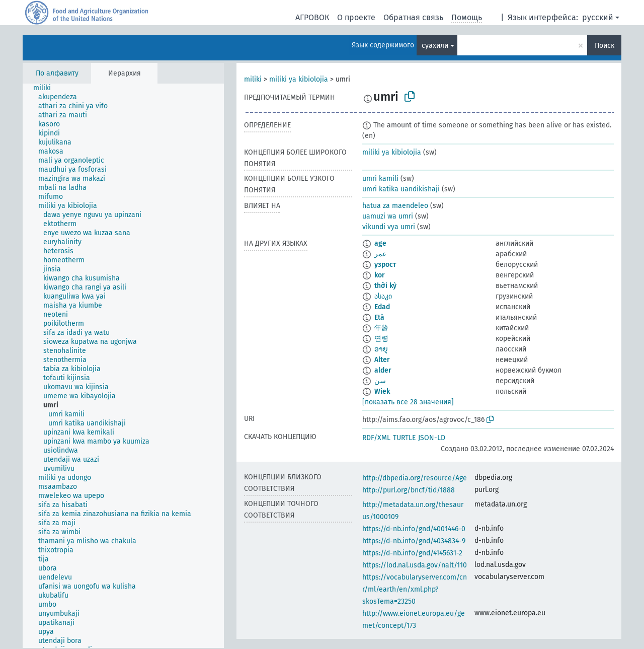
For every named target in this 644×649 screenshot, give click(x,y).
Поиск (605, 46)
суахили (435, 46)
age (380, 243)
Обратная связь (413, 17)
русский (598, 17)
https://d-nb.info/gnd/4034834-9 (414, 541)
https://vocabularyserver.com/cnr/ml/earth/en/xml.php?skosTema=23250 (415, 589)
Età (379, 317)
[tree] (123, 366)
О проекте (356, 17)
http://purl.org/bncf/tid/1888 (409, 490)
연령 (381, 339)
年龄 (381, 328)
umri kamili (380, 178)
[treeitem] (46, 88)
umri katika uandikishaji (401, 189)
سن (380, 381)
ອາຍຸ (381, 349)
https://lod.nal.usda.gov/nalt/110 (415, 565)
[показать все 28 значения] (408, 402)
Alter (382, 360)
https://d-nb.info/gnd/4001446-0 (414, 529)
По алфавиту (57, 73)
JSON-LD (432, 438)
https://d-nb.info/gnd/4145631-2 (412, 553)
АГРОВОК (312, 17)
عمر (380, 254)
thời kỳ (385, 286)
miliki (253, 79)
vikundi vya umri (389, 227)
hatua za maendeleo (395, 206)
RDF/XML (376, 438)
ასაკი (383, 296)
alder (383, 370)
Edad (382, 307)
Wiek (382, 391)
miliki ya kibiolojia (299, 79)
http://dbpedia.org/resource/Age (415, 478)
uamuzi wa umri (388, 216)
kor (380, 275)
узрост (385, 265)
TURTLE (404, 438)
